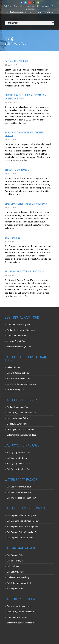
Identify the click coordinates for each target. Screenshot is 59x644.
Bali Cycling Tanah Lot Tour (19, 469)
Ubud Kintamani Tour (17, 336)
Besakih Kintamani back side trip (21, 384)
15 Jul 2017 (10, 140)
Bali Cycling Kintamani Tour (19, 452)
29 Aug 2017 (11, 65)
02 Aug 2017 (11, 102)
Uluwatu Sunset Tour (16, 341)
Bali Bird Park (13, 566)
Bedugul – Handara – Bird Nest (21, 330)
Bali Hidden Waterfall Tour (19, 378)
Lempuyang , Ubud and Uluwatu (21, 413)
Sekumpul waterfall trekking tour (22, 623)
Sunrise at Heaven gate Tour (20, 347)
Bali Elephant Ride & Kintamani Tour (23, 521)
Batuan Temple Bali (16, 61)
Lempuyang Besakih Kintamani (21, 429)
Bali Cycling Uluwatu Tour (18, 464)
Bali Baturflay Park (15, 572)
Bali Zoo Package (15, 561)
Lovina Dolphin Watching (18, 577)
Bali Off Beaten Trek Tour (18, 373)
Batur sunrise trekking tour (19, 606)
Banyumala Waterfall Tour (19, 418)
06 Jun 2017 (11, 275)
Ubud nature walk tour (17, 617)
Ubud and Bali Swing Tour (19, 325)
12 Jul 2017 (10, 174)
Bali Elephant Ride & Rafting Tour (22, 515)
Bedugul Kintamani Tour (18, 407)
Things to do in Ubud (17, 170)
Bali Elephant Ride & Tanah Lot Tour (23, 532)
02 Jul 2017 (10, 208)
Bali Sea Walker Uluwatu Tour (20, 492)
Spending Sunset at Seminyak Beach (26, 204)
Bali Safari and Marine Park (19, 583)
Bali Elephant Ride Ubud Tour (20, 538)
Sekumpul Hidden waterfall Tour (22, 435)
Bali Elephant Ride (15, 555)
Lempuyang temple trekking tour (22, 612)
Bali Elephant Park (15, 589)
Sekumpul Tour (14, 367)
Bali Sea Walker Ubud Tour (19, 487)
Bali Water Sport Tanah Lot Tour (21, 498)
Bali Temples (12, 238)
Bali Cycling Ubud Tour (17, 458)
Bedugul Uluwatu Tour (17, 424)
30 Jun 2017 (11, 241)
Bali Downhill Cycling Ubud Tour (24, 272)
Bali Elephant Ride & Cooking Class (23, 526)
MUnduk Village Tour (16, 390)
